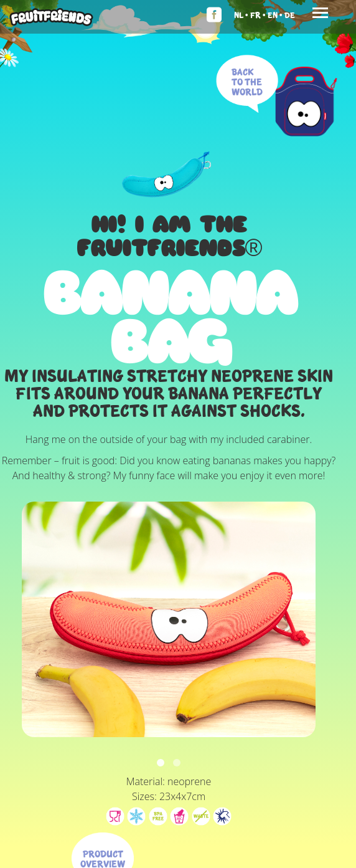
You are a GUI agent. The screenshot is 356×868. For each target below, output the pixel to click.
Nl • (241, 15)
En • (275, 15)
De (290, 15)
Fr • (258, 15)
